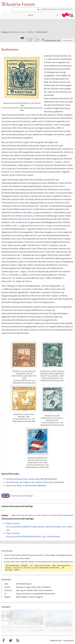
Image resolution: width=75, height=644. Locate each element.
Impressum (68, 640)
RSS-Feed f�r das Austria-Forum (18, 640)
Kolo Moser (60, 186)
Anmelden (68, 40)
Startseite (4, 4)
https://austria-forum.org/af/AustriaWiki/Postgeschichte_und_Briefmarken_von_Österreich (39, 527)
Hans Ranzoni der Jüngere (41, 226)
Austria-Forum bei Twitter (11, 640)
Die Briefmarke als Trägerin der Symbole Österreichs (30, 482)
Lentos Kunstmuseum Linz (62, 630)
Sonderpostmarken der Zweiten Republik (25, 479)
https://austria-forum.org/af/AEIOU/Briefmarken (32, 568)
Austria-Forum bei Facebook (4, 640)
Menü (31, 15)
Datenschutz (56, 640)
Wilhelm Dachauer (24, 216)
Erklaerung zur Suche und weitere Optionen (57, 9)
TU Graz (68, 15)
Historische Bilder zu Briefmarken (21, 485)
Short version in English (22, 496)
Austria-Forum (21, 4)
